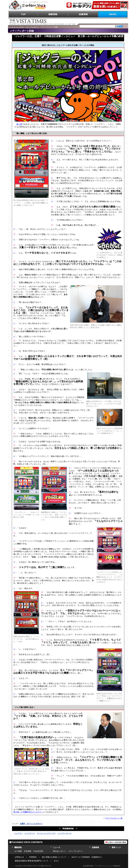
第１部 (19, 124)
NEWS (113, 14)
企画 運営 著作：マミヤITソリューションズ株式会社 (102, 866)
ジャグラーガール (64, 833)
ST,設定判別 (38, 851)
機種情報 (53, 14)
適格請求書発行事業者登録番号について (31, 861)
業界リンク (116, 847)
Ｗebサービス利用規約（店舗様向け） (87, 857)
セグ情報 (18, 851)
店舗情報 (83, 14)
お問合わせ (19, 857)
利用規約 (33, 857)
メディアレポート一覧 (114, 818)
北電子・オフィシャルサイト (31, 824)
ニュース (57, 847)
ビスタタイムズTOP (16, 27)
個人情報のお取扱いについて (54, 857)
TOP (23, 14)
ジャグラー (18, 833)
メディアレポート (32, 27)
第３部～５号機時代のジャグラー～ (28, 812)
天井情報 (27, 851)
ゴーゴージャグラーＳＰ (46, 833)
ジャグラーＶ (30, 833)
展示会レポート (60, 851)
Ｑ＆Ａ (56, 861)
